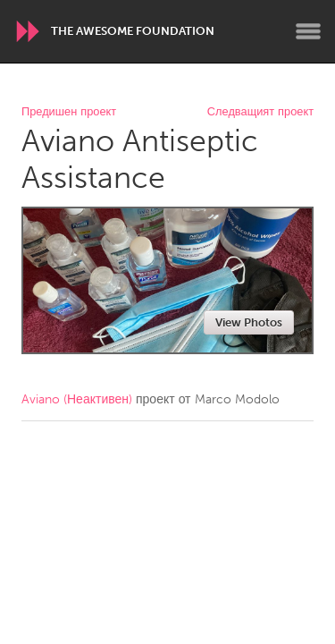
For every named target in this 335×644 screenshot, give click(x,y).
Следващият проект (260, 112)
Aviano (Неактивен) (77, 399)
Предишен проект (69, 112)
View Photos (249, 322)
